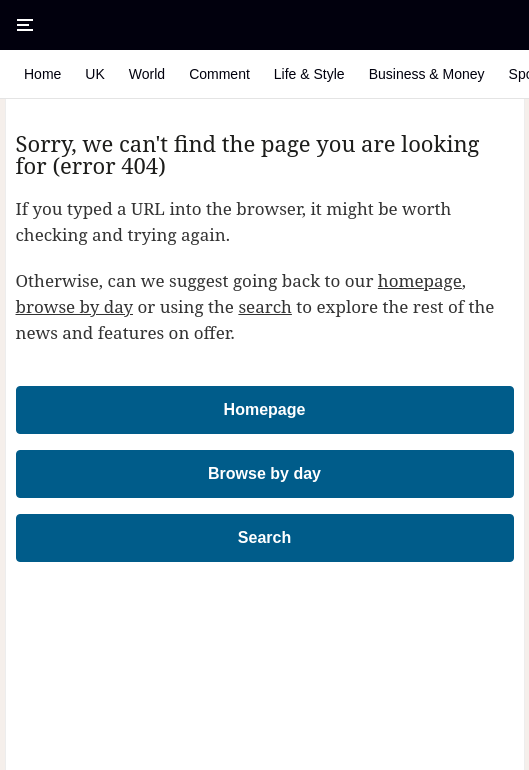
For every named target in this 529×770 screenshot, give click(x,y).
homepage (420, 280)
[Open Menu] (25, 25)
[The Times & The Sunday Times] (265, 25)
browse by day (75, 306)
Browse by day (264, 473)
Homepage (265, 409)
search (265, 306)
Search (264, 537)
